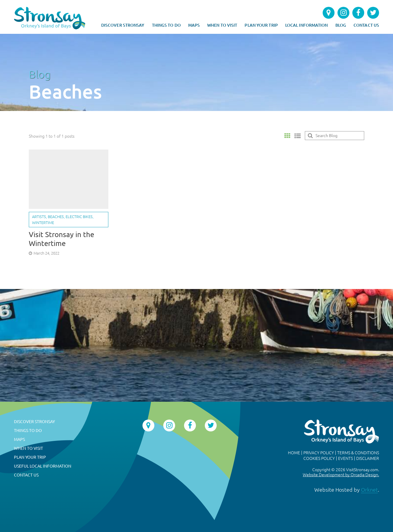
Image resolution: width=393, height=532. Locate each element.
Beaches (56, 217)
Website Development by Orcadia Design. (341, 475)
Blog (341, 25)
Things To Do (166, 25)
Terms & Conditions (358, 453)
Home (294, 453)
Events (346, 458)
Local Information (307, 25)
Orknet (369, 490)
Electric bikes (79, 217)
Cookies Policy (319, 458)
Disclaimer (368, 458)
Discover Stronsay (123, 25)
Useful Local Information (43, 466)
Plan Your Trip (261, 25)
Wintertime (43, 223)
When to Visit (222, 25)
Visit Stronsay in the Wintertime (61, 239)
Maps (194, 25)
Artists (39, 217)
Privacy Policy (319, 453)
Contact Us (366, 25)
